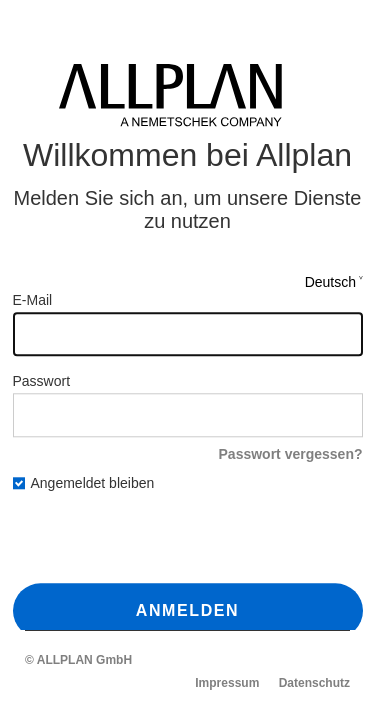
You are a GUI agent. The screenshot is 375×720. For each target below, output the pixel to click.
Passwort (42, 381)
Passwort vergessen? (291, 454)
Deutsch (330, 282)
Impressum (227, 683)
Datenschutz (314, 683)
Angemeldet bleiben (84, 484)
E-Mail (33, 300)
